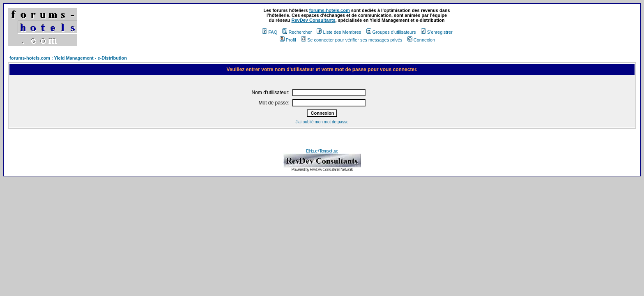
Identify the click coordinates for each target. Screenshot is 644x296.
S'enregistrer (437, 32)
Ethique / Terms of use (322, 151)
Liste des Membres (339, 32)
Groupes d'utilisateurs (391, 32)
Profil (288, 40)
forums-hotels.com (330, 10)
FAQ (270, 32)
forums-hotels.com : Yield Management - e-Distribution (68, 58)
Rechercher (297, 32)
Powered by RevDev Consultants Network (322, 170)
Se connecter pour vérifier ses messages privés (352, 40)
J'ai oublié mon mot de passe (322, 122)
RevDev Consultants (314, 20)
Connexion (421, 40)
